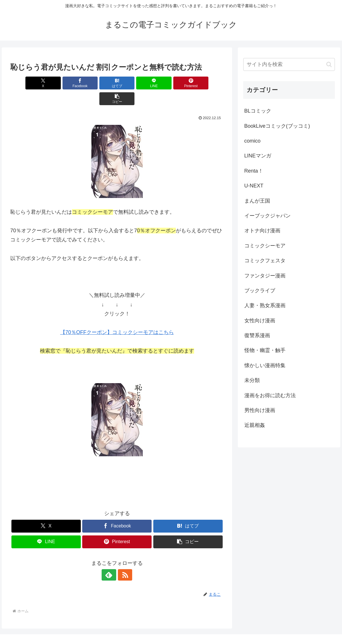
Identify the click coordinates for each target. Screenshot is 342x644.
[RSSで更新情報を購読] (124, 559)
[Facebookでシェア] (63, 83)
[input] (289, 64)
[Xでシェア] (27, 83)
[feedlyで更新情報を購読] (110, 559)
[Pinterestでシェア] (171, 83)
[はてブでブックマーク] (99, 83)
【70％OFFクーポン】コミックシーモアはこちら (117, 317)
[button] (207, 83)
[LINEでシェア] (135, 83)
